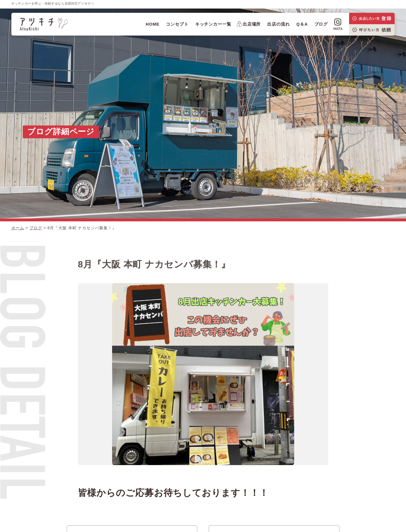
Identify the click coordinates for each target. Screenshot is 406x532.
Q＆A (302, 24)
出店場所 (249, 24)
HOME (153, 24)
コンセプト (177, 24)
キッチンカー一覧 (213, 24)
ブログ (321, 24)
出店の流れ (279, 24)
